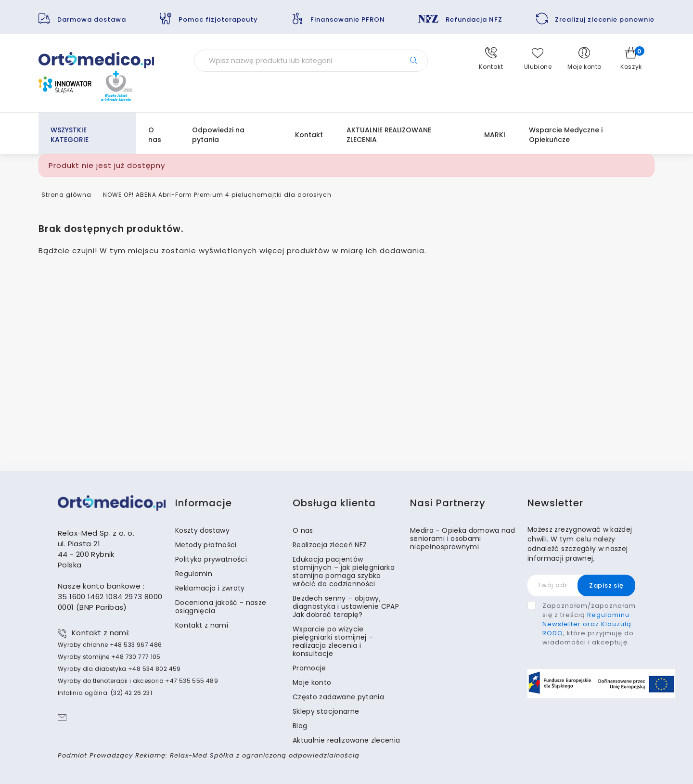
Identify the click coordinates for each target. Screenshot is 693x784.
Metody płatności (206, 545)
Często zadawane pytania (338, 697)
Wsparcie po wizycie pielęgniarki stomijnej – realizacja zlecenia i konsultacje (333, 641)
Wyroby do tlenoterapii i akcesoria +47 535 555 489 (138, 681)
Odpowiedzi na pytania (218, 135)
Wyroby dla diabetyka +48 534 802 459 (119, 669)
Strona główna (66, 195)
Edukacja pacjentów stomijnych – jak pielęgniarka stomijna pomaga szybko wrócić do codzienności (344, 572)
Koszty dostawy (202, 530)
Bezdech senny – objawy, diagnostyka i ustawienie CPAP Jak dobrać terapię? (346, 606)
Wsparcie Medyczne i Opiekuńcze (566, 135)
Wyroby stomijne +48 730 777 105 (109, 657)
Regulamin (194, 574)
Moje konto (312, 682)
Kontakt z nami (202, 625)
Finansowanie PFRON (348, 19)
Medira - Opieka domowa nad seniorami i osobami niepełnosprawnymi (462, 539)
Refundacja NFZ (474, 19)
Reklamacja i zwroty (210, 588)
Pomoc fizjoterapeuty (218, 19)
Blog (300, 726)
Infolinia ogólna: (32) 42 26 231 (105, 693)
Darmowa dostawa (92, 19)
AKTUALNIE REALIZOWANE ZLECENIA (389, 135)
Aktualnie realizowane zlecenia (346, 740)
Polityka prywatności (211, 559)
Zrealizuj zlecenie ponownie (605, 19)
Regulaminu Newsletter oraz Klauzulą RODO (587, 624)
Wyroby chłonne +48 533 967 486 (110, 645)
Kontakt (309, 135)
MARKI (495, 135)
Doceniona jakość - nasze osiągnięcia (221, 607)
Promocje (309, 668)
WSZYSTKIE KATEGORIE (70, 135)
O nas (155, 135)
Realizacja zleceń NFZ (330, 545)
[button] (491, 59)
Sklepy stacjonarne (326, 711)
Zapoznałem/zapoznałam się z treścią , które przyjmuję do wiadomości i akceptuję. (589, 624)
